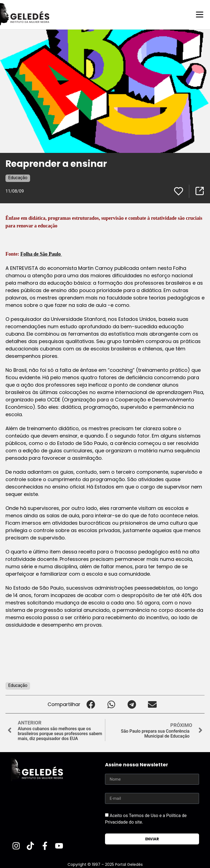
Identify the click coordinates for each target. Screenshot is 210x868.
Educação (18, 177)
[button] (91, 704)
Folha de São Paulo (41, 254)
